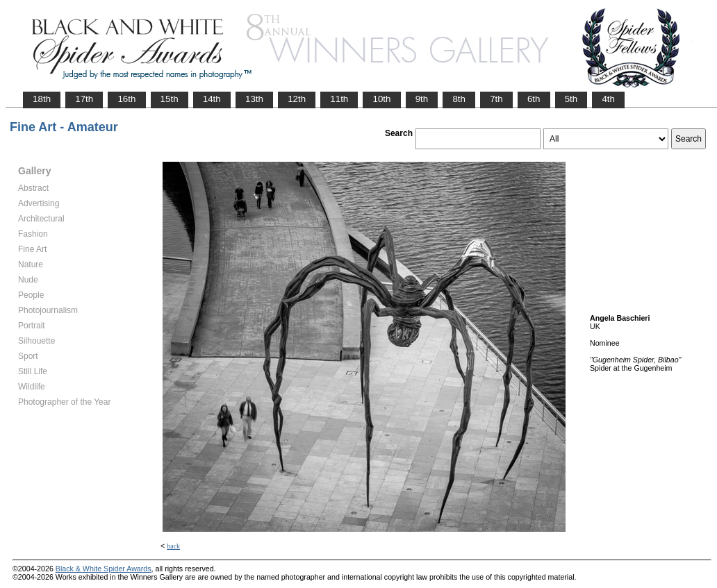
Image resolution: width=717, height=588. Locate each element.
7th (496, 99)
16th (126, 99)
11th (339, 99)
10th (381, 99)
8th (459, 99)
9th (422, 99)
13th (254, 99)
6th (534, 99)
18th (42, 99)
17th (84, 99)
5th (571, 99)
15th (170, 99)
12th (297, 99)
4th (608, 99)
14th (212, 99)
